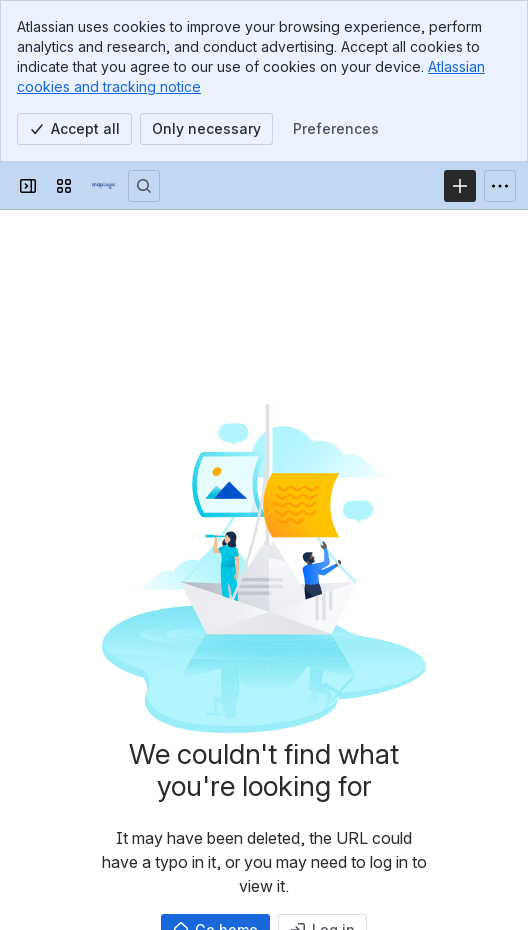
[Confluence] (104, 186)
